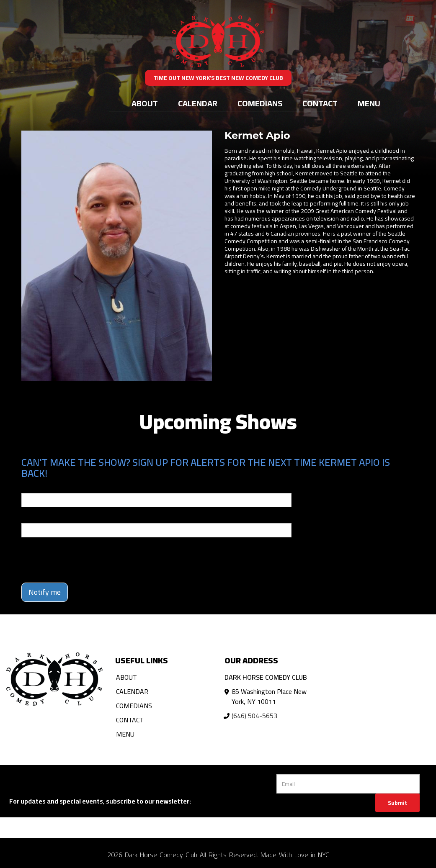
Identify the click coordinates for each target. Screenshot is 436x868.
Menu (369, 103)
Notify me (45, 592)
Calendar (198, 103)
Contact (320, 103)
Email (29, 487)
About (145, 103)
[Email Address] (348, 784)
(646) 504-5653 (254, 716)
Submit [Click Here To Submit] (397, 803)
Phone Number (41, 517)
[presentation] (85, 560)
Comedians (260, 103)
